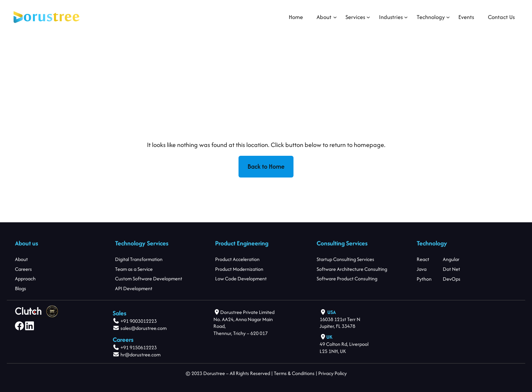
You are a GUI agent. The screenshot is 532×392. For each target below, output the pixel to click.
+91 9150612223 (139, 347)
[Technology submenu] (431, 17)
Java (422, 269)
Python (424, 278)
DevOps (452, 278)
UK (329, 337)
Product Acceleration (237, 259)
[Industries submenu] (391, 17)
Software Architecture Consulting (352, 269)
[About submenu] (324, 17)
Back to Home (266, 166)
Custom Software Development (149, 278)
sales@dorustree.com (144, 328)
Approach (25, 278)
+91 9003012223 (139, 321)
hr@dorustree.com (140, 354)
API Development (134, 288)
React (423, 259)
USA (332, 312)
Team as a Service (134, 269)
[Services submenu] (355, 17)
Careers (23, 269)
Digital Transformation (139, 259)
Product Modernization (239, 269)
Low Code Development (241, 278)
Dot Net (451, 269)
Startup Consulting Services (345, 259)
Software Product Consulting (347, 278)
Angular (451, 259)
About (21, 259)
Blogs (21, 288)
